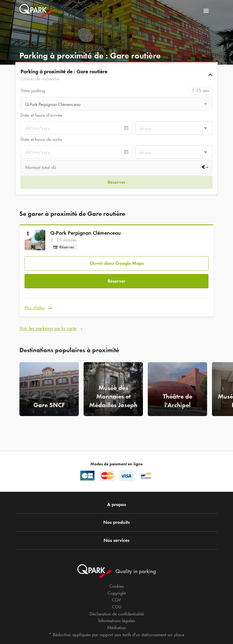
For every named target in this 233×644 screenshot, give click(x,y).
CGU (117, 607)
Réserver (116, 277)
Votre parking (33, 91)
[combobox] (116, 104)
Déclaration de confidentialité (117, 614)
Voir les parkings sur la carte (48, 322)
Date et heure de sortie (41, 139)
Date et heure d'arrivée (41, 115)
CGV (116, 600)
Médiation (116, 628)
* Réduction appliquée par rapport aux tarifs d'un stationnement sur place (116, 635)
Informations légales (117, 621)
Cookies (116, 586)
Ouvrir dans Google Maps (117, 261)
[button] (116, 75)
